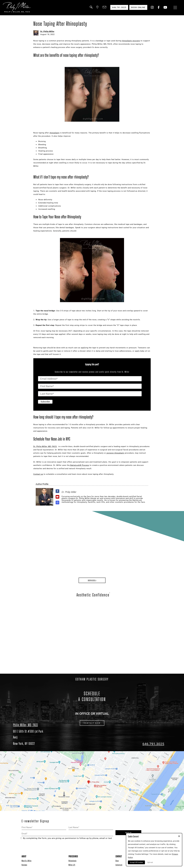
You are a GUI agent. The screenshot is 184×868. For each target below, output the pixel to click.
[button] (91, 9)
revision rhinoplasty (115, 453)
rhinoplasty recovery (131, 41)
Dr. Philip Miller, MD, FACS (45, 446)
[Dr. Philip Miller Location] (31, 737)
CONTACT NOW (92, 723)
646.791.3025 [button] (119, 7)
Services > (92, 580)
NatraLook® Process (79, 465)
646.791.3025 (153, 744)
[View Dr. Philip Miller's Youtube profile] (57, 497)
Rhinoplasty (72, 861)
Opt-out (150, 862)
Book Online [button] (138, 7)
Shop (117, 861)
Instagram (119, 865)
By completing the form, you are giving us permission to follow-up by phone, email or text (66, 838)
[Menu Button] (175, 8)
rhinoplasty (55, 133)
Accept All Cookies (136, 862)
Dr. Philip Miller (47, 31)
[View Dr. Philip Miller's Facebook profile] (57, 491)
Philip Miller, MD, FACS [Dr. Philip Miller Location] (25, 725)
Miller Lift (72, 865)
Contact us (38, 474)
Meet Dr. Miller (27, 861)
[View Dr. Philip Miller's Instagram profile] (57, 503)
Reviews (24, 865)
